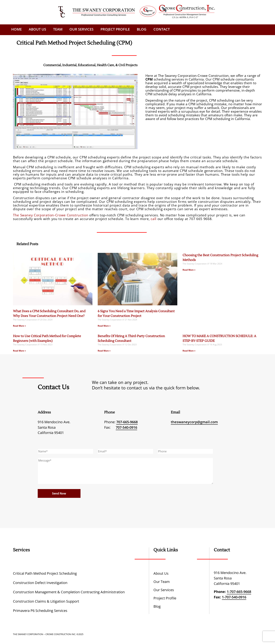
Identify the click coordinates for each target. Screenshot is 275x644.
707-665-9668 (127, 422)
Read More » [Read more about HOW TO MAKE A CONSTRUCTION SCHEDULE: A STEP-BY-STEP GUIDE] (189, 351)
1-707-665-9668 (239, 592)
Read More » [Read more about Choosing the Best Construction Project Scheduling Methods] (189, 270)
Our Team (162, 582)
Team (58, 29)
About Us (37, 29)
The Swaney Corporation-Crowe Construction (51, 215)
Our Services (81, 29)
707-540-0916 (126, 427)
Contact (162, 29)
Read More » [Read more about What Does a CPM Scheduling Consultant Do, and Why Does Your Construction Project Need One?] (19, 326)
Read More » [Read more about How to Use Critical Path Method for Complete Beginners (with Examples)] (19, 351)
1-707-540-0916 (234, 597)
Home (16, 29)
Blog (142, 29)
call (154, 219)
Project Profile (115, 29)
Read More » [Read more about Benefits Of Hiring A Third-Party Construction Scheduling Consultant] (104, 351)
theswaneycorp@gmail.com (194, 422)
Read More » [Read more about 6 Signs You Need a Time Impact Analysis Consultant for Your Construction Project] (104, 326)
